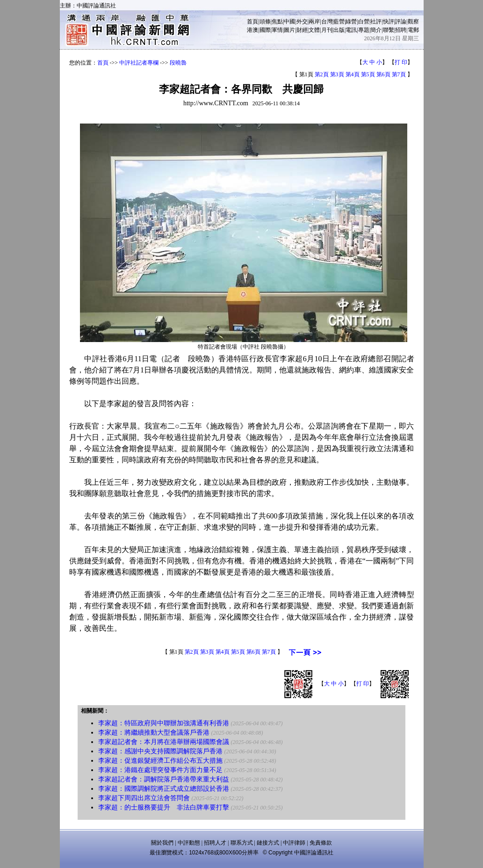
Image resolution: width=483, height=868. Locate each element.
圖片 (289, 30)
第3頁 (337, 74)
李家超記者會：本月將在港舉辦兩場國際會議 (164, 742)
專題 (364, 30)
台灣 (327, 22)
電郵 (413, 30)
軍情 (277, 30)
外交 (302, 22)
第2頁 (322, 74)
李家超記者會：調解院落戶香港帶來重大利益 (164, 779)
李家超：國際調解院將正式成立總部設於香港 (164, 789)
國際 (265, 30)
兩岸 (314, 22)
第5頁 (368, 74)
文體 (314, 30)
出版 (339, 30)
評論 (401, 22)
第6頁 (383, 74)
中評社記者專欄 (139, 63)
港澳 (252, 30)
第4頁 (353, 74)
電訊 (351, 30)
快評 (389, 22)
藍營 (339, 22)
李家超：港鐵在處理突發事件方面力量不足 (160, 770)
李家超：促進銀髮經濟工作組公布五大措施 (160, 761)
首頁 (252, 22)
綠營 (351, 22)
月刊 (327, 30)
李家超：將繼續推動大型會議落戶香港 (154, 733)
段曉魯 (178, 63)
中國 (289, 22)
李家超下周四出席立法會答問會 (144, 798)
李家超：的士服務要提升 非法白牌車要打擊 (164, 807)
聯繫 (389, 30)
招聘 (401, 30)
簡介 (376, 30)
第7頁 (399, 74)
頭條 (265, 22)
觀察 (413, 22)
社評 (376, 22)
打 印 (401, 62)
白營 (364, 22)
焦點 (277, 22)
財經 (302, 30)
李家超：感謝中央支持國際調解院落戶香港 (160, 751)
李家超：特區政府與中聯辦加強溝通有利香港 (164, 723)
